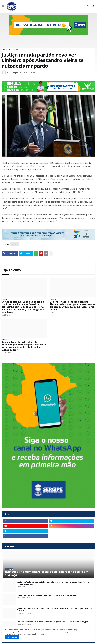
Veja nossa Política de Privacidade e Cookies (30, 634)
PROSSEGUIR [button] (12, 637)
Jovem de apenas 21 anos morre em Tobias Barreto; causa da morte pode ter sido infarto (55, 610)
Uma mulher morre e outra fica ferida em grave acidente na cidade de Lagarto (53, 622)
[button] (3, 6)
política (17, 49)
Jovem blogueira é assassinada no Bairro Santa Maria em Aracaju (47, 595)
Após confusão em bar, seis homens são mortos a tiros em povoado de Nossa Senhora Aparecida (53, 583)
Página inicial (7, 49)
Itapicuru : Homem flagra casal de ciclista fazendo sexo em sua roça (47, 573)
